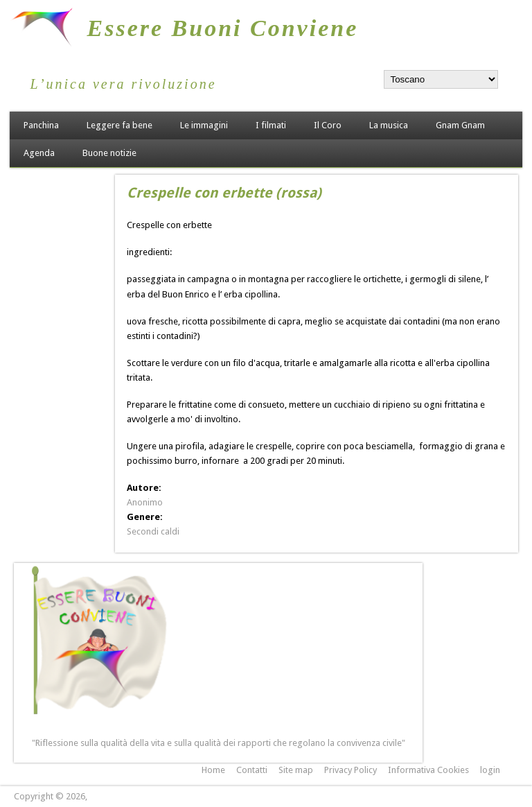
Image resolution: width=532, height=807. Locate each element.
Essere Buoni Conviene (223, 28)
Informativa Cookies (428, 770)
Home (213, 770)
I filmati (271, 125)
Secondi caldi (153, 531)
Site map (296, 770)
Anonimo (145, 502)
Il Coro (328, 125)
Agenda (39, 153)
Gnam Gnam (460, 125)
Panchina (41, 125)
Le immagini (204, 125)
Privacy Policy (351, 770)
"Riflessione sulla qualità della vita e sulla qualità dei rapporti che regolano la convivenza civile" (219, 743)
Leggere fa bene (119, 125)
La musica (389, 125)
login (490, 770)
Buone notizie (109, 153)
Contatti (252, 770)
